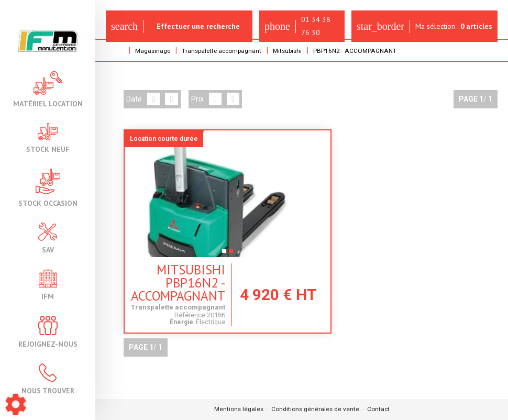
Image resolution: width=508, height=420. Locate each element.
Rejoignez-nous (48, 332)
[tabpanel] (216, 194)
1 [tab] (212, 254)
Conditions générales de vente (315, 410)
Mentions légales (238, 410)
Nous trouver (48, 379)
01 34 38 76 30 (299, 26)
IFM (48, 285)
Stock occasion (48, 188)
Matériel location (48, 89)
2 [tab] (219, 254)
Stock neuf (48, 138)
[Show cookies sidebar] (16, 404)
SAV (48, 238)
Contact (379, 410)
